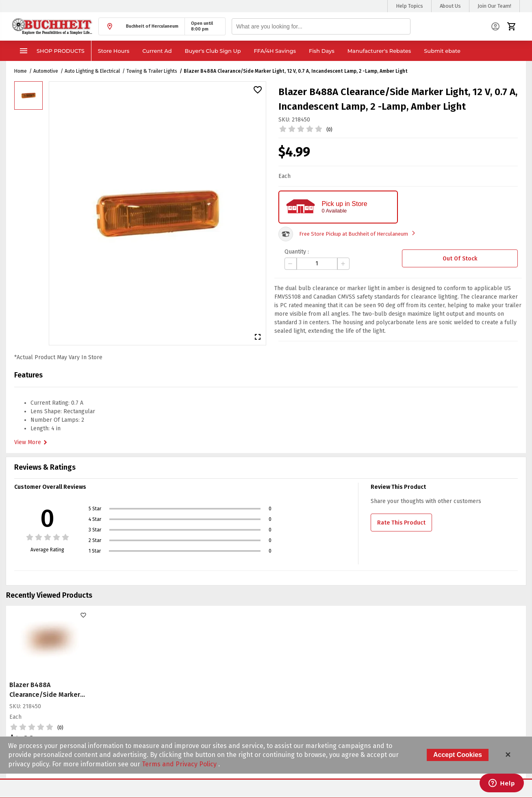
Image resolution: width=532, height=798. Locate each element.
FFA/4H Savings (275, 51)
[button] (142, 26)
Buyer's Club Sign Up (213, 51)
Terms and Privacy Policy (180, 764)
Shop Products (52, 51)
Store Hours (114, 51)
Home (21, 71)
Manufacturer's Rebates (379, 51)
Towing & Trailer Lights (152, 71)
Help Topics (409, 6)
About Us (450, 6)
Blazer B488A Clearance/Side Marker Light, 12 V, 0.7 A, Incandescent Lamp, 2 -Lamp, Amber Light (296, 71)
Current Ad (157, 51)
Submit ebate (442, 51)
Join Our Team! (494, 6)
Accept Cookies (458, 755)
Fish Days (322, 51)
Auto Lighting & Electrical (92, 71)
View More (32, 442)
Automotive (46, 71)
